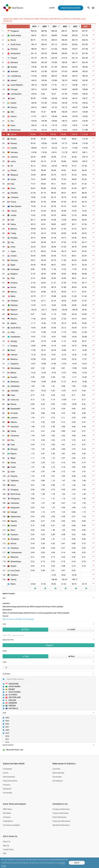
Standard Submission (61, 825)
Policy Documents (10, 781)
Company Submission (61, 809)
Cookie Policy (8, 849)
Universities (8, 793)
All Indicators (58, 781)
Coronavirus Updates (11, 825)
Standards (7, 789)
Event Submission (60, 817)
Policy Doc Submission (61, 821)
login (52, 8)
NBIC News (7, 809)
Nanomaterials (9, 777)
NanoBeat (7, 813)
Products (7, 785)
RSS (5, 853)
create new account (71, 8)
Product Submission (61, 813)
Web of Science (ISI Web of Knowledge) (18, 619)
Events (6, 773)
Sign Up (6, 845)
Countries (56, 769)
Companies (7, 769)
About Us (7, 841)
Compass (7, 817)
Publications (8, 821)
